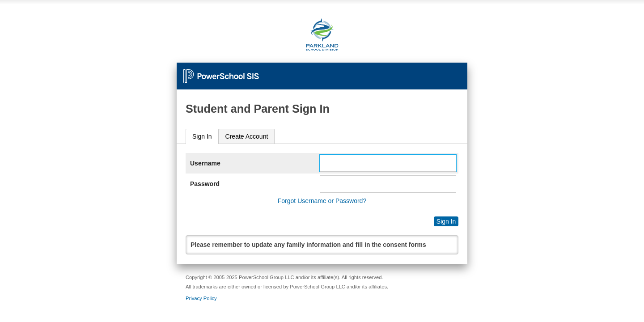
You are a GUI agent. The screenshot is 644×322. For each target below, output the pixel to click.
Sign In (202, 136)
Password (205, 184)
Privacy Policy (201, 298)
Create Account (247, 136)
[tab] (202, 137)
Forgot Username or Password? (322, 201)
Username (205, 163)
